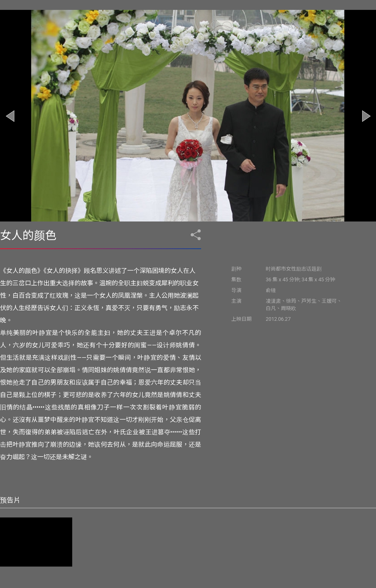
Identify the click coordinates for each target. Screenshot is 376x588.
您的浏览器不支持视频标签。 (36, 542)
